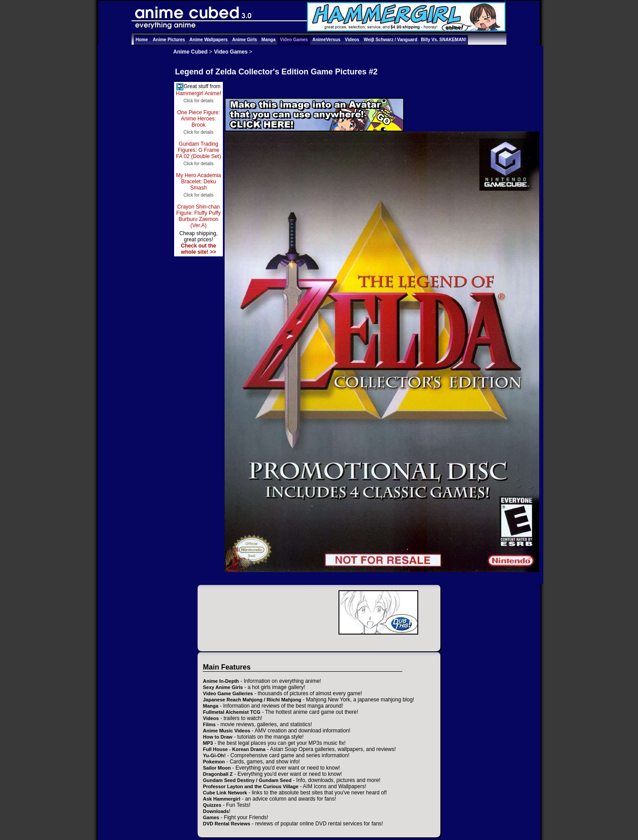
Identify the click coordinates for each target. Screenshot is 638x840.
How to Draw (218, 737)
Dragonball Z (218, 774)
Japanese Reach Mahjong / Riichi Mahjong (252, 700)
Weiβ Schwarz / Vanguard (391, 40)
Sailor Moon (217, 768)
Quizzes (212, 805)
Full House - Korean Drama (234, 749)
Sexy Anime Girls (223, 687)
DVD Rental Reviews (227, 824)
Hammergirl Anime (198, 93)
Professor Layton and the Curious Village (251, 786)
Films (209, 724)
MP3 (208, 743)
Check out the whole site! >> (198, 249)
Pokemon (214, 762)
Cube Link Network (225, 793)
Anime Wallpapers (209, 40)
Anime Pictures (169, 40)
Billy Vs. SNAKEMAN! (444, 40)
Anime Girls (245, 40)
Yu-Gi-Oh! (214, 755)
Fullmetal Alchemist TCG (232, 712)
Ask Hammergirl (222, 799)
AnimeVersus (326, 40)
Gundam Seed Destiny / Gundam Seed (247, 780)
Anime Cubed (190, 52)
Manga (268, 40)
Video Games (294, 40)
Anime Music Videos (227, 731)
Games (211, 817)
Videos (352, 40)
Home (142, 40)
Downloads (216, 811)
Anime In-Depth (221, 681)
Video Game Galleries (228, 693)
